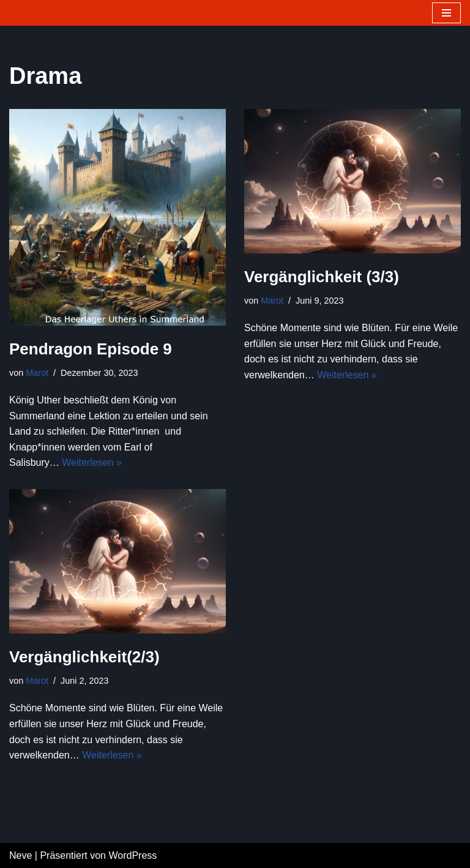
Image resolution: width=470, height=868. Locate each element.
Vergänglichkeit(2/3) (84, 657)
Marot (37, 373)
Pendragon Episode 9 (91, 349)
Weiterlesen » (92, 462)
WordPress (132, 855)
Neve (21, 855)
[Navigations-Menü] (446, 13)
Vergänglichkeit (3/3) (322, 277)
